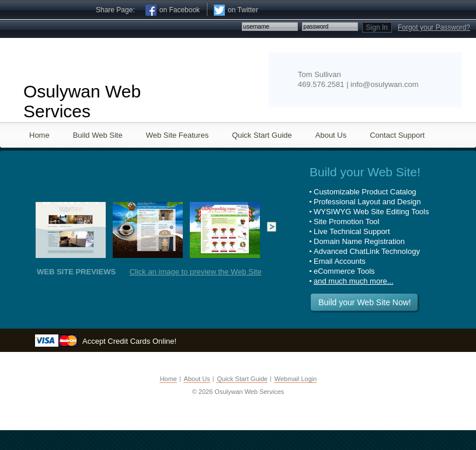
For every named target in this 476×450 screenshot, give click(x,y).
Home (168, 379)
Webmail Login (296, 379)
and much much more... (354, 281)
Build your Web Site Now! (364, 302)
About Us (197, 379)
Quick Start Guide (242, 379)
